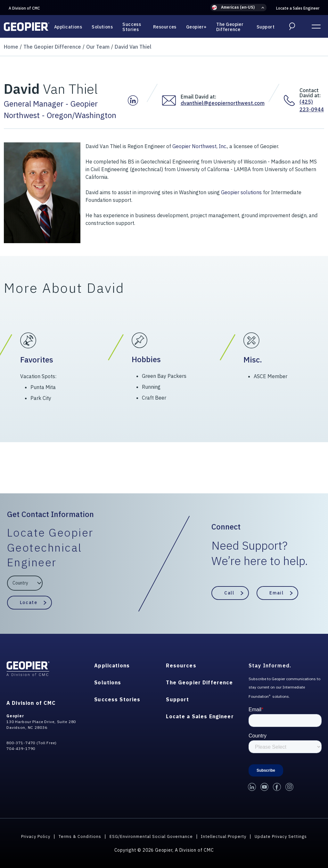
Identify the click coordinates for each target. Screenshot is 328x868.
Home (11, 47)
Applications (68, 27)
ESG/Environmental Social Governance (150, 836)
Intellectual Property (226, 836)
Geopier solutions (241, 192)
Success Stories (132, 27)
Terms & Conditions (75, 836)
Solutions (102, 27)
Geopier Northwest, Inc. (200, 146)
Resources (165, 27)
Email (276, 593)
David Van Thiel (133, 47)
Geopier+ (197, 27)
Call (229, 593)
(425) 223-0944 (312, 106)
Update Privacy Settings (287, 836)
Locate (29, 602)
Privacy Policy (29, 836)
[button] (238, 8)
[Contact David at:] (292, 100)
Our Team (98, 47)
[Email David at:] (171, 100)
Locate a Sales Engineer (298, 8)
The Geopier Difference (230, 27)
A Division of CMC (24, 8)
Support (266, 27)
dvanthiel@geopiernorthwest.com (223, 103)
